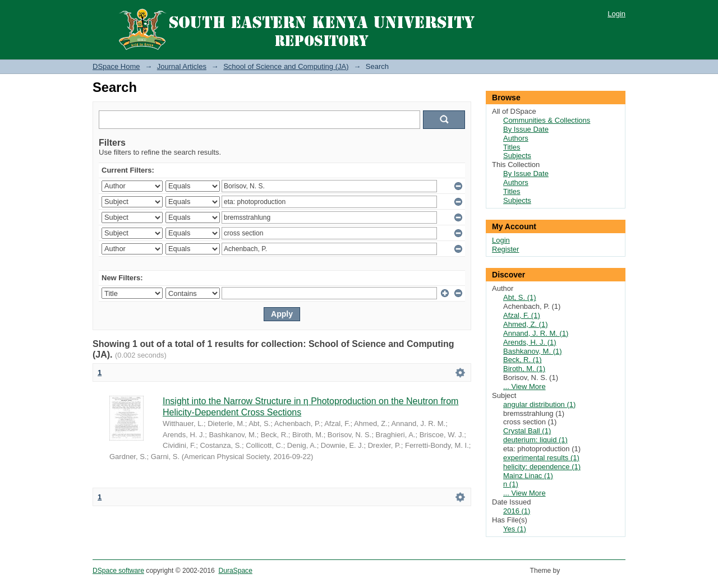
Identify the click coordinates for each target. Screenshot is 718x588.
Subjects (517, 156)
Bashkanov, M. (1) (533, 351)
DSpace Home (116, 66)
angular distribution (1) (539, 404)
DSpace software (118, 571)
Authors (516, 138)
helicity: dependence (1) (542, 467)
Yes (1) (515, 529)
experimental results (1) (541, 458)
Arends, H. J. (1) (530, 342)
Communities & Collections (547, 120)
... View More (524, 386)
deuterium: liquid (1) (535, 440)
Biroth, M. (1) (524, 369)
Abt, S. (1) (520, 297)
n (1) (511, 484)
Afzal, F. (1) (522, 315)
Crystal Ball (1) (527, 431)
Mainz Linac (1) (528, 476)
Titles (512, 147)
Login (616, 14)
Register (505, 249)
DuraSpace (235, 571)
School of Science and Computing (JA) (286, 66)
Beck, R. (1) (523, 360)
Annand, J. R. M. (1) (536, 333)
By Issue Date (526, 129)
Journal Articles (182, 66)
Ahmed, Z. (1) (525, 324)
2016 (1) (517, 511)
